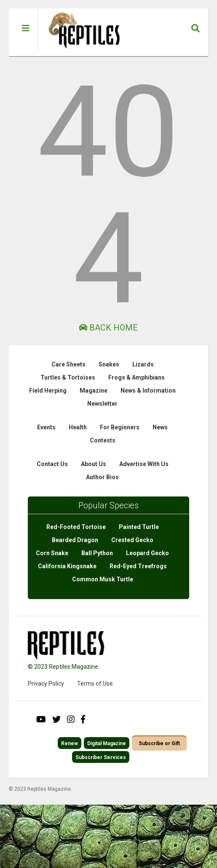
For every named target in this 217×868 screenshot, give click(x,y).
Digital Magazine (107, 743)
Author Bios (102, 477)
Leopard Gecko (147, 553)
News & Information (148, 391)
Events (46, 427)
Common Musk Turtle (103, 579)
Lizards (143, 364)
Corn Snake (52, 553)
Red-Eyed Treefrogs (138, 566)
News (160, 427)
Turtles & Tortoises (68, 377)
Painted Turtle (139, 527)
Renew (70, 743)
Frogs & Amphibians (137, 377)
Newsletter (102, 404)
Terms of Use (95, 684)
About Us (94, 464)
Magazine (94, 391)
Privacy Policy (46, 684)
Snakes (109, 364)
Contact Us (52, 464)
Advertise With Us (144, 464)
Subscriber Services (101, 757)
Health (78, 427)
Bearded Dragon (75, 540)
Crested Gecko (132, 540)
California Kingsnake (67, 566)
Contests (103, 440)
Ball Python (97, 553)
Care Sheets (68, 364)
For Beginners (120, 427)
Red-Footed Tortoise (76, 527)
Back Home (108, 328)
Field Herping (48, 391)
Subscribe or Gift (159, 743)
